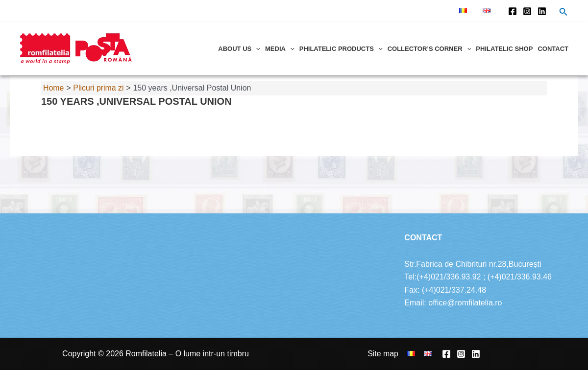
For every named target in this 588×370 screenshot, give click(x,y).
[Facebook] (513, 11)
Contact (553, 49)
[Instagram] (527, 11)
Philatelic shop (504, 49)
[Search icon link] (563, 13)
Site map (385, 354)
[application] (256, 49)
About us (239, 49)
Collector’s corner (429, 49)
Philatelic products (341, 49)
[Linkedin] (542, 11)
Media (280, 49)
